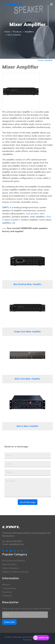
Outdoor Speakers (10, 568)
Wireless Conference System (15, 572)
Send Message (28, 502)
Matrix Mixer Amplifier (28, 426)
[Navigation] (51, 4)
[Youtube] (11, 551)
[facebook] (3, 551)
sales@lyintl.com (16, 544)
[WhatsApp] (26, 551)
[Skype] (22, 551)
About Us (6, 584)
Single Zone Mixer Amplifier (28, 332)
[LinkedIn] (15, 551)
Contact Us (7, 596)
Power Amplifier (45, 60)
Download (7, 592)
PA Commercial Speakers (14, 561)
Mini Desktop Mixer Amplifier (28, 284)
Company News (9, 588)
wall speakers (32, 214)
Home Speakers (10, 564)
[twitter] (7, 551)
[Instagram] (18, 551)
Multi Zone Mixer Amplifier (28, 379)
